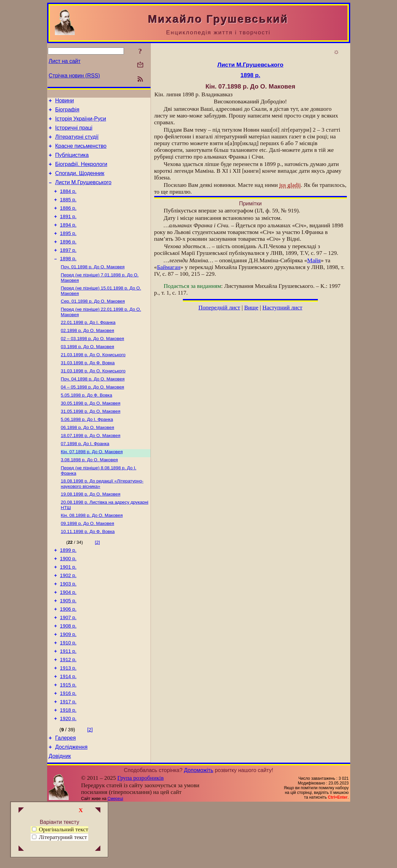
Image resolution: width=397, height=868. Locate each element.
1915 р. (68, 741)
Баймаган (169, 267)
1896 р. (68, 259)
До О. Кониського (93, 381)
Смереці (115, 862)
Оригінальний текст (60, 829)
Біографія (67, 112)
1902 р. (68, 619)
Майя (314, 260)
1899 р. (68, 591)
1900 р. (68, 600)
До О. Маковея (93, 287)
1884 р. (68, 202)
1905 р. (68, 647)
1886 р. (68, 221)
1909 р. (68, 685)
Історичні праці (74, 132)
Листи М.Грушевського (83, 192)
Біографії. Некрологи (81, 172)
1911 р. (68, 704)
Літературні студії (77, 142)
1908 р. (68, 675)
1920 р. (68, 779)
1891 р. (68, 231)
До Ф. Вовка (88, 389)
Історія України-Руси (81, 122)
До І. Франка (88, 346)
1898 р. (68, 278)
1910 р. (68, 694)
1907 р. (68, 666)
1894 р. (68, 240)
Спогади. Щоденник (80, 182)
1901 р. (68, 609)
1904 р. (68, 638)
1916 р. (68, 751)
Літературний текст (63, 837)
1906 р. (68, 657)
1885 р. (68, 212)
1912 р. (68, 713)
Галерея (65, 799)
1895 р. (68, 249)
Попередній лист (219, 308)
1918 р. (68, 770)
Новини (65, 102)
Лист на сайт (65, 61)
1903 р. (68, 628)
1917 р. (68, 760)
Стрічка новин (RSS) (74, 76)
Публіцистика (72, 162)
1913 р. (68, 723)
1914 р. (68, 732)
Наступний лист (282, 308)
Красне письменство (81, 152)
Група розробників (140, 842)
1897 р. (68, 268)
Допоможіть (198, 834)
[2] (97, 582)
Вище (251, 308)
